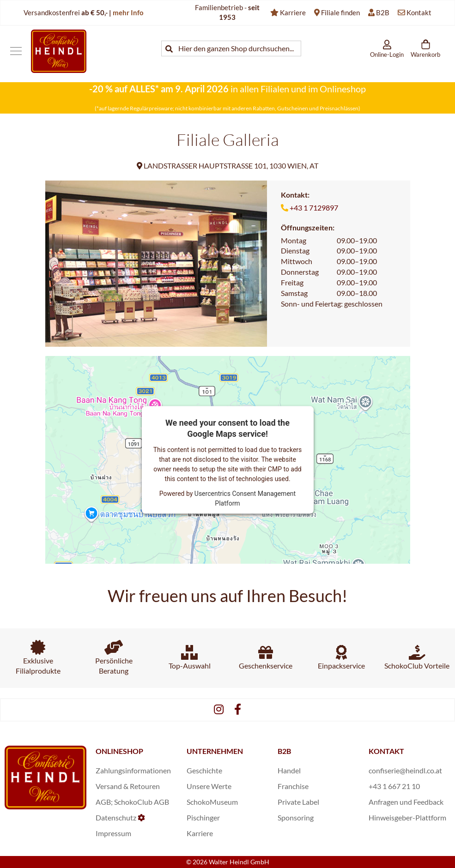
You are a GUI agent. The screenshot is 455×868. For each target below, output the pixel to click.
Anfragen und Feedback (406, 802)
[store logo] (59, 51)
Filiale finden (340, 12)
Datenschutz (116, 817)
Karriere (293, 12)
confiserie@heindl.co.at (405, 770)
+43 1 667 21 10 (394, 786)
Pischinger (203, 817)
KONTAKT (386, 751)
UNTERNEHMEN (215, 751)
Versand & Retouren (128, 786)
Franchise (293, 786)
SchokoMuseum (212, 802)
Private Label (298, 802)
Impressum (113, 833)
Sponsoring (296, 817)
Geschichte (204, 770)
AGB (103, 802)
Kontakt (419, 12)
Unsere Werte (209, 786)
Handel (289, 770)
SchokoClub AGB (142, 802)
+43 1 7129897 (314, 208)
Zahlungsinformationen (133, 770)
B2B (383, 12)
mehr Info (128, 12)
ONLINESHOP (119, 751)
